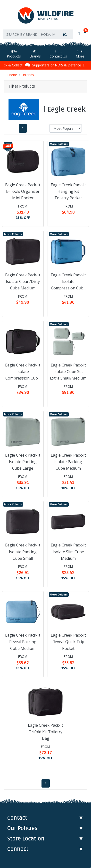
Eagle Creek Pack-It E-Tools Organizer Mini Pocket (23, 191)
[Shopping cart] (82, 33)
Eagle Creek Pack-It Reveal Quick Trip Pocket (68, 642)
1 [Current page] (23, 128)
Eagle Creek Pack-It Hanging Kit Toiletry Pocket (68, 191)
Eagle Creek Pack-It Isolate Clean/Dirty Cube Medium (23, 281)
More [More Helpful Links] (80, 54)
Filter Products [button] (22, 86)
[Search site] (65, 34)
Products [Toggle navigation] (14, 54)
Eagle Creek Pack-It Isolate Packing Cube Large (23, 462)
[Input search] (30, 34)
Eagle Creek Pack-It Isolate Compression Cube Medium (68, 282)
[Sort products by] (66, 128)
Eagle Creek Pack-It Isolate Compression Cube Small (23, 372)
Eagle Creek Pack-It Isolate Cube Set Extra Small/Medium (68, 372)
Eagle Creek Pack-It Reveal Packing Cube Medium (23, 642)
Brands (35, 54)
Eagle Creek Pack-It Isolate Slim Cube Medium (68, 552)
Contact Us (58, 54)
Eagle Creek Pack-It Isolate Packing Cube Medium (68, 462)
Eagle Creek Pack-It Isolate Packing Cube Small (23, 552)
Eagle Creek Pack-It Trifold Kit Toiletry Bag (45, 732)
